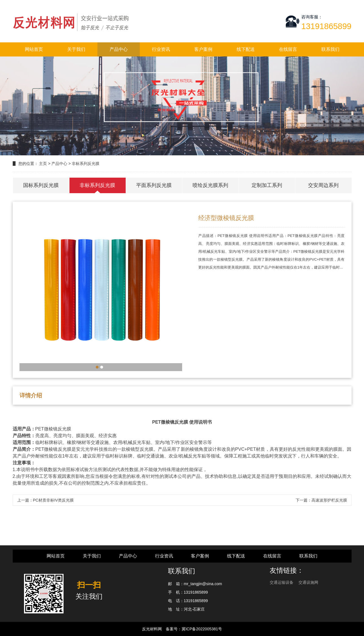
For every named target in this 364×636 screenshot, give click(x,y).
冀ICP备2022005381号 (202, 629)
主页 (43, 164)
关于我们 (76, 49)
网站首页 (34, 49)
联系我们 (330, 49)
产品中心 (119, 49)
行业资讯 (161, 49)
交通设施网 (308, 582)
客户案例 (203, 49)
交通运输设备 (282, 582)
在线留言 (288, 49)
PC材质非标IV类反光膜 (54, 500)
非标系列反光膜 (86, 164)
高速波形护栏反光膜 (329, 500)
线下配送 (246, 49)
